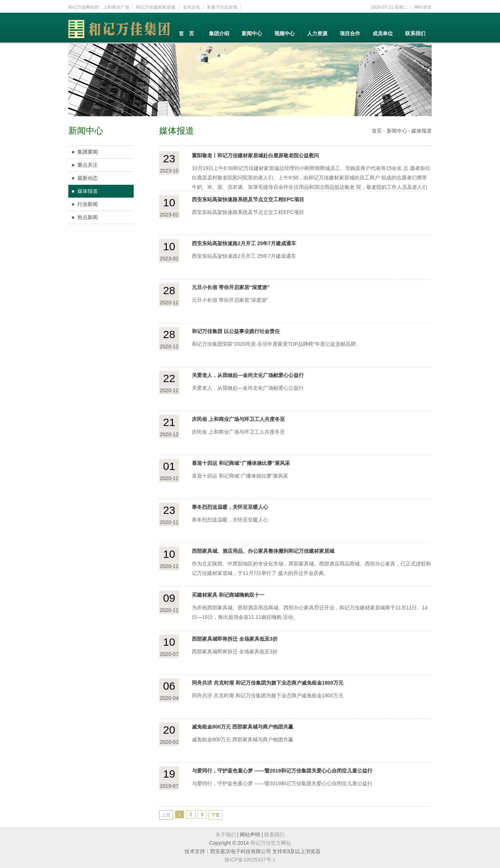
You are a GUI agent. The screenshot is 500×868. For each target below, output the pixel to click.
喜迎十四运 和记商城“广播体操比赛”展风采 (241, 463)
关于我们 (226, 835)
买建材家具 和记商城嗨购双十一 (228, 595)
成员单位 (383, 33)
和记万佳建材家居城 (156, 7)
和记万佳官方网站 (271, 843)
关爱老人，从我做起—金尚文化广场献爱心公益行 (248, 375)
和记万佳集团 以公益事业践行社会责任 (236, 331)
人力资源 (317, 33)
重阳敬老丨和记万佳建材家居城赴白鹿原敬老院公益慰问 (255, 155)
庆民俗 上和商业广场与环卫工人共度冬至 (238, 419)
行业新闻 (88, 204)
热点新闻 (88, 217)
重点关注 (88, 165)
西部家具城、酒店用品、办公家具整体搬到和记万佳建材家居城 (263, 551)
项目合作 (350, 33)
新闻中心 (252, 33)
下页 (215, 815)
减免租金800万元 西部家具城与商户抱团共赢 (243, 727)
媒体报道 (88, 191)
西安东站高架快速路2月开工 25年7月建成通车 (244, 243)
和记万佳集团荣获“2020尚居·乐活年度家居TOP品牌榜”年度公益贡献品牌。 (276, 344)
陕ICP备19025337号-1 (250, 860)
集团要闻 (88, 152)
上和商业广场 (116, 7)
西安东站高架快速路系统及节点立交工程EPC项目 (248, 199)
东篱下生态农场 (222, 7)
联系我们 (415, 33)
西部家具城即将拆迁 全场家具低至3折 (235, 639)
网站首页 (423, 7)
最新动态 (88, 178)
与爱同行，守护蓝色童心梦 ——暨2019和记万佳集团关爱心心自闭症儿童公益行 (282, 771)
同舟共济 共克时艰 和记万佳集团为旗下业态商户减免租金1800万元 (268, 683)
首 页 (186, 33)
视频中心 (285, 33)
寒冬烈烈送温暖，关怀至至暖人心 (230, 507)
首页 (377, 131)
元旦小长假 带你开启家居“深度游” (231, 287)
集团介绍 (219, 33)
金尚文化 (191, 7)
